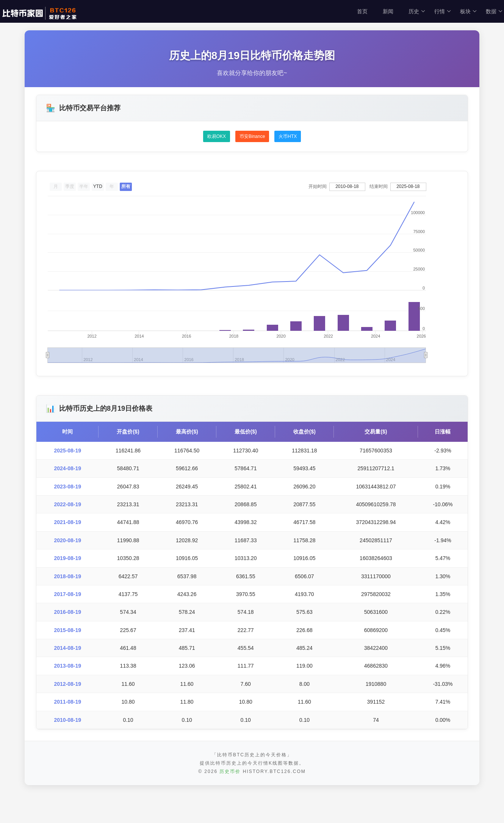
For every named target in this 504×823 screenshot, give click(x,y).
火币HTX (288, 136)
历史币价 (230, 802)
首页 (362, 11)
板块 (469, 11)
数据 (494, 11)
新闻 (388, 11)
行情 (443, 11)
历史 (417, 11)
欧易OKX (217, 136)
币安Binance (252, 136)
